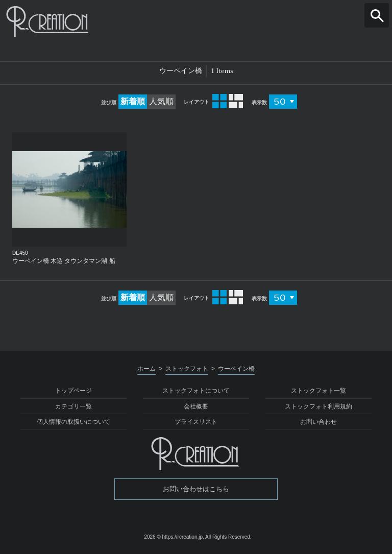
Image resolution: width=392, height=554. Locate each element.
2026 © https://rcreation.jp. (174, 537)
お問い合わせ (318, 422)
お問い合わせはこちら (196, 489)
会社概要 (196, 406)
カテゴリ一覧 (73, 406)
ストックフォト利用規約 (318, 406)
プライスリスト (196, 422)
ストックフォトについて (196, 391)
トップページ (73, 391)
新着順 (133, 101)
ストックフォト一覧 (318, 391)
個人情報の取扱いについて (73, 422)
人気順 (161, 101)
